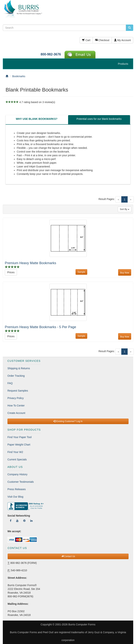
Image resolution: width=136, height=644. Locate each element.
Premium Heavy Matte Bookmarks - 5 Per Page (40, 327)
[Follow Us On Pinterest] (24, 521)
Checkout (102, 40)
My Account (122, 40)
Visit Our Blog (15, 497)
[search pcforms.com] (129, 28)
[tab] (37, 120)
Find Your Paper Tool (20, 437)
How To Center (16, 406)
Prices (11, 272)
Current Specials (17, 459)
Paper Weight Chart (19, 445)
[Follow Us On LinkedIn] (31, 521)
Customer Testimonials (21, 482)
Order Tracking (16, 376)
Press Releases (17, 489)
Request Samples (18, 391)
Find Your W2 (15, 452)
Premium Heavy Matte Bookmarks (31, 263)
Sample (81, 272)
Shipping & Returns (19, 368)
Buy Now (125, 273)
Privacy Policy (16, 398)
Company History (17, 474)
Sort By (125, 209)
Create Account (16, 413)
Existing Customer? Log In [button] (68, 421)
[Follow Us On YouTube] (17, 521)
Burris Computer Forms (82, 624)
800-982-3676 (51, 54)
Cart (86, 40)
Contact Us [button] (68, 556)
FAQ (10, 383)
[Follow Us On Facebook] (11, 521)
